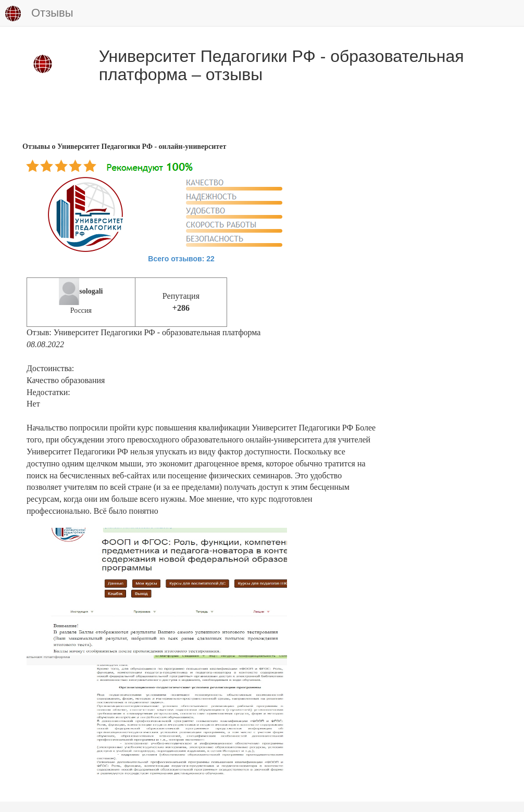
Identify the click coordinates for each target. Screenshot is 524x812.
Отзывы (39, 14)
